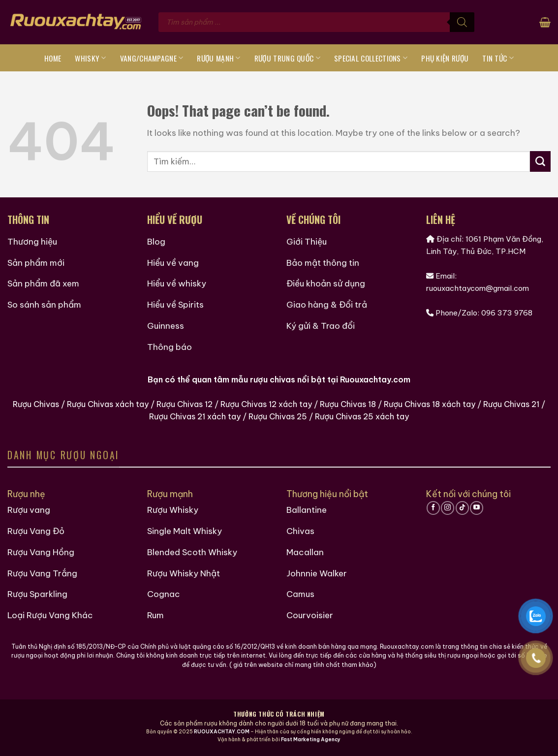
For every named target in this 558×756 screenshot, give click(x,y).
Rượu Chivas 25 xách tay (362, 416)
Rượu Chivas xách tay (108, 404)
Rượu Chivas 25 (278, 416)
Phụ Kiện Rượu (445, 58)
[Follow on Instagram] (448, 508)
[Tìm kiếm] (462, 22)
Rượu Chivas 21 (511, 404)
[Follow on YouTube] (477, 508)
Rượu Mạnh (218, 58)
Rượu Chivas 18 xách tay (430, 404)
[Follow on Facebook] (433, 508)
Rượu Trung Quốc (287, 58)
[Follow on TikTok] (462, 508)
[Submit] (540, 161)
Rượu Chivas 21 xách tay (195, 416)
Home (53, 58)
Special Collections (371, 58)
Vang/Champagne (152, 58)
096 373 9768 (507, 313)
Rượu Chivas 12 (185, 404)
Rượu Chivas (36, 404)
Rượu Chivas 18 (348, 404)
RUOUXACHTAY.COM (222, 732)
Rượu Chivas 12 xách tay (266, 404)
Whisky (90, 58)
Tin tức (498, 58)
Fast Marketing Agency (311, 740)
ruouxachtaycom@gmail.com (478, 288)
